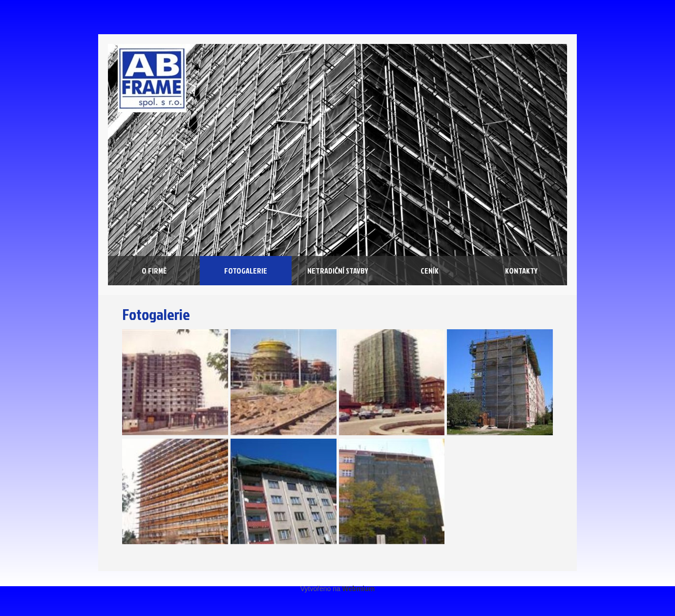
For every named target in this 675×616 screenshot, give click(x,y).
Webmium (359, 589)
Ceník (430, 271)
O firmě (154, 271)
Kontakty (521, 271)
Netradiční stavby (338, 271)
